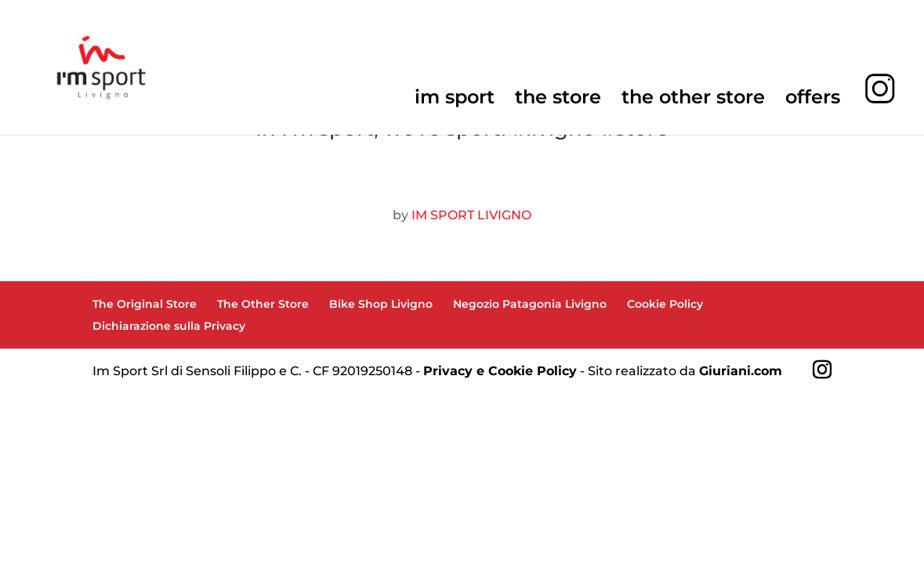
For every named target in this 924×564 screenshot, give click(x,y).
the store (558, 100)
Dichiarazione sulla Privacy (169, 326)
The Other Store (263, 304)
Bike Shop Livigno (381, 304)
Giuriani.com (741, 371)
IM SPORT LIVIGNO (471, 215)
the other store (693, 100)
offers (813, 100)
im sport (455, 100)
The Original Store (145, 304)
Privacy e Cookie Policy (500, 371)
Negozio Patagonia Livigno (530, 304)
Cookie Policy (665, 304)
